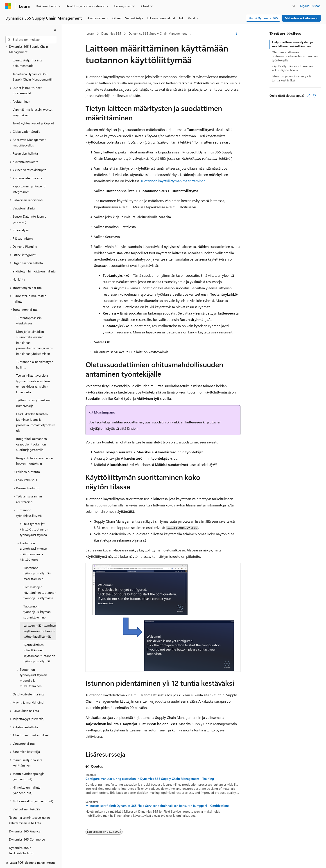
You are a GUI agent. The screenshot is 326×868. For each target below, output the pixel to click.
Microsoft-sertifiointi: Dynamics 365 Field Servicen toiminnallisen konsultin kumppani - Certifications (157, 806)
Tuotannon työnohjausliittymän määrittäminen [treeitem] (37, 558)
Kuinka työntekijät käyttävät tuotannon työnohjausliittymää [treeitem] (34, 514)
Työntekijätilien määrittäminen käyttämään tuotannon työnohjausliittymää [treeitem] (39, 638)
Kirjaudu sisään (310, 6)
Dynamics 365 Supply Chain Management (158, 33)
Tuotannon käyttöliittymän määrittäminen (173, 181)
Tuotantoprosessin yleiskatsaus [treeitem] (29, 305)
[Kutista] (55, 30)
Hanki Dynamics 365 (263, 18)
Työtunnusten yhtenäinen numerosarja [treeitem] (34, 387)
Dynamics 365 (111, 33)
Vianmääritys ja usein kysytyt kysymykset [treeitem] (33, 97)
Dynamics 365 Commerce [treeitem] (27, 824)
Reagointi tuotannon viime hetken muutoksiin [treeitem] (34, 445)
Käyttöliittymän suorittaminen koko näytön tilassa (292, 68)
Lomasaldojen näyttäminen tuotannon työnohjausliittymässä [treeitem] (40, 577)
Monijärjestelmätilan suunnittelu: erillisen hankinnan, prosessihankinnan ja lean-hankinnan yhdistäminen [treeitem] (34, 327)
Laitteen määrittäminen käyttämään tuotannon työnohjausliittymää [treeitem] (40, 615)
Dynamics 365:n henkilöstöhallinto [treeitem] (21, 835)
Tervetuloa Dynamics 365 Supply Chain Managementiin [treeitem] (33, 61)
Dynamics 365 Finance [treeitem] (25, 816)
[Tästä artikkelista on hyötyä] (309, 96)
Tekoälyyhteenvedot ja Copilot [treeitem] (33, 108)
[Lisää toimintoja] (237, 34)
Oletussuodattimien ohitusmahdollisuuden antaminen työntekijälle (295, 56)
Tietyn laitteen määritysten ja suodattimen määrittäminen (292, 44)
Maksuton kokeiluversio (301, 18)
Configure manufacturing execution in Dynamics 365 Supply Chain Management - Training (150, 779)
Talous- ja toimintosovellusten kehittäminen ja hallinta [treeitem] (29, 805)
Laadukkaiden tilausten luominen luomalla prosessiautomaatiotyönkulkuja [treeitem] (36, 407)
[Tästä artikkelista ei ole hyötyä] (314, 96)
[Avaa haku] (294, 6)
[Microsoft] (8, 6)
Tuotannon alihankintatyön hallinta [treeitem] (35, 349)
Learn (90, 33)
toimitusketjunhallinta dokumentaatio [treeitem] (27, 47)
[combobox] (31, 40)
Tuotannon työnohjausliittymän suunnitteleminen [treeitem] (37, 596)
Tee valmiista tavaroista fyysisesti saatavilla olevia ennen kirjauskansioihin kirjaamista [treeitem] (33, 368)
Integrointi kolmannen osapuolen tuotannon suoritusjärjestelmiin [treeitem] (32, 429)
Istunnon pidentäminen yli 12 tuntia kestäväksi (292, 78)
